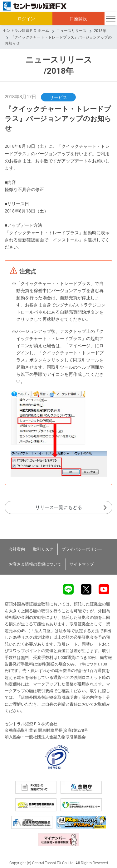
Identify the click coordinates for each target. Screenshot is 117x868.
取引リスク (43, 549)
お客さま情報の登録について (35, 564)
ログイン (26, 19)
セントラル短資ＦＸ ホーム (26, 30)
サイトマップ (82, 564)
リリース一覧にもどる (59, 507)
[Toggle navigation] (111, 19)
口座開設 (78, 19)
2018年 (100, 31)
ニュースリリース (71, 31)
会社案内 (17, 549)
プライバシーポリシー (82, 549)
